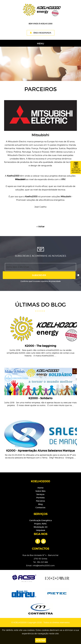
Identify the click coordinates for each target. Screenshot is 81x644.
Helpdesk (41, 530)
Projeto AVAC (40, 524)
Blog (40, 504)
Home (40, 488)
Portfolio (40, 498)
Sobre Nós (40, 491)
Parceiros (40, 501)
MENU (40, 43)
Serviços (40, 494)
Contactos (40, 508)
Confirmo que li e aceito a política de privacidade (41, 281)
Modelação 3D (41, 527)
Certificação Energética (40, 520)
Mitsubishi (20, 179)
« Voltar (41, 226)
